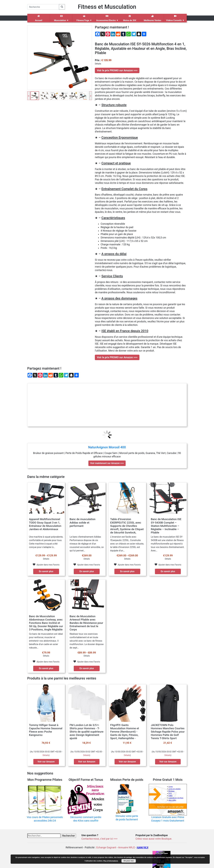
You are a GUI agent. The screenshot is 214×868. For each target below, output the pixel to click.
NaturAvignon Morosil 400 (107, 447)
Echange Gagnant (106, 847)
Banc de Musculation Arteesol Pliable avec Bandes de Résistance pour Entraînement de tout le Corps (86, 623)
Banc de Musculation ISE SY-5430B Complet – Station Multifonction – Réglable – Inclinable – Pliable (166, 526)
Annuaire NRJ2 (127, 847)
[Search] (43, 7)
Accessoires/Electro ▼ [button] (107, 18)
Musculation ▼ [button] (61, 18)
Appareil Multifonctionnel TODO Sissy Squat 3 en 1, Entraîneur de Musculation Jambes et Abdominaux (45, 524)
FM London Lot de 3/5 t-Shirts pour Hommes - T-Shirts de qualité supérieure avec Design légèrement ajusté (87, 732)
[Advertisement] (107, 405)
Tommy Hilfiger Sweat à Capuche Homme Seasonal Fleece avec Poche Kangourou (46, 730)
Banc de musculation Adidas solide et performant (82, 522)
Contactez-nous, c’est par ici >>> (99, 839)
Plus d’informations (111, 861)
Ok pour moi (129, 861)
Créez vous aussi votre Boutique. (154, 839)
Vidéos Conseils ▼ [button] (175, 18)
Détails (46, 755)
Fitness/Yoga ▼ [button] (84, 18)
